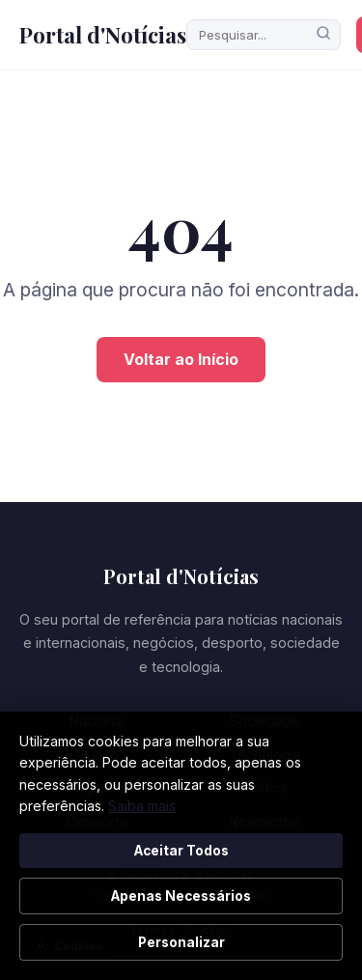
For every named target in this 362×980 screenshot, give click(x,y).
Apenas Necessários (181, 896)
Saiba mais (142, 806)
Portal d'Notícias (103, 35)
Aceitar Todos (181, 851)
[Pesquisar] (323, 35)
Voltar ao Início (181, 359)
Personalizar (181, 942)
